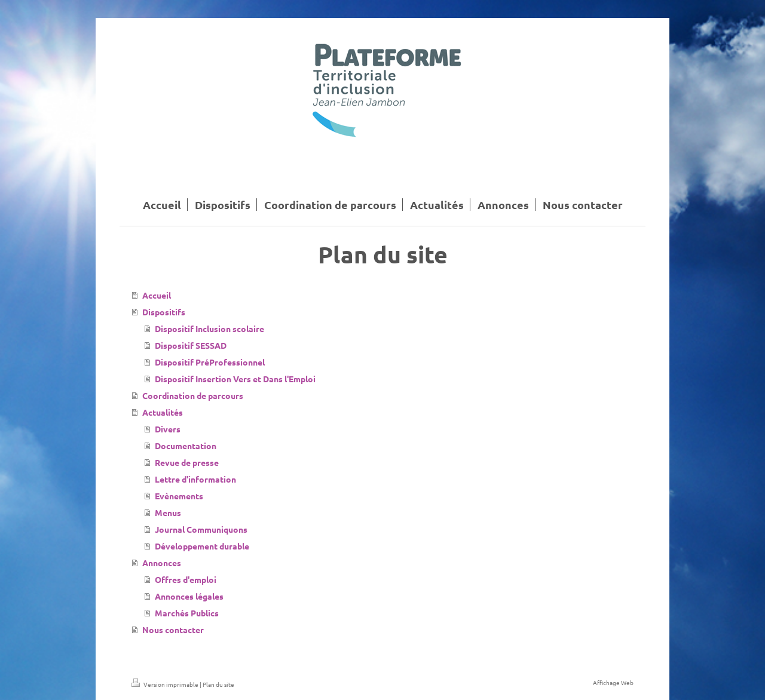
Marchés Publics (187, 613)
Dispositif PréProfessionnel (210, 362)
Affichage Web (613, 682)
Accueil (157, 295)
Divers (168, 429)
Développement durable (202, 546)
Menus (168, 512)
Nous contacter (173, 630)
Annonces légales (189, 596)
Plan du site (218, 684)
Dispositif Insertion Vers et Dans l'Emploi (235, 379)
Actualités (163, 412)
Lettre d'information (195, 479)
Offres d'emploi (186, 579)
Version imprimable (166, 684)
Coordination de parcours (193, 395)
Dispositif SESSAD (191, 345)
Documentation (186, 446)
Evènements (179, 496)
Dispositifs (164, 312)
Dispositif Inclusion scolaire (209, 328)
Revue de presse (187, 462)
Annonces (162, 563)
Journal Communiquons (201, 529)
